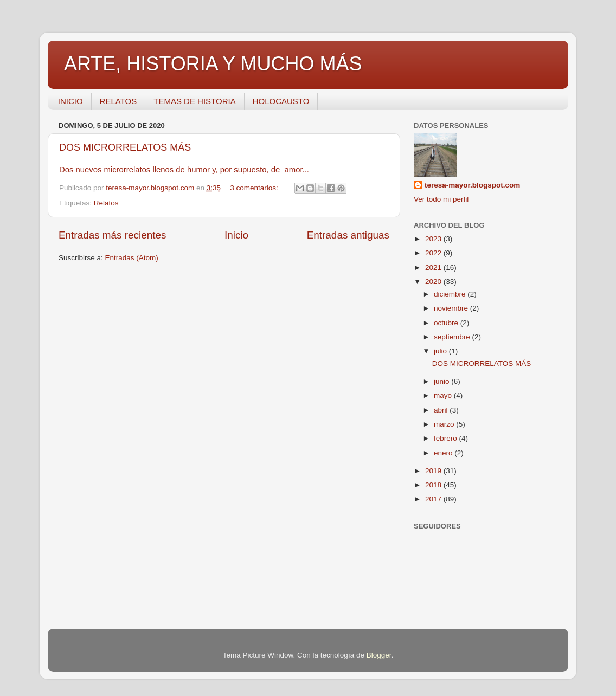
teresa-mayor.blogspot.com (472, 185)
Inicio (236, 235)
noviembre (452, 308)
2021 (434, 268)
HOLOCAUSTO (281, 101)
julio (441, 351)
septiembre (453, 337)
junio (442, 381)
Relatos (106, 203)
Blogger (379, 655)
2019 (434, 471)
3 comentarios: (255, 188)
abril (442, 410)
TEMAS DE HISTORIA (194, 101)
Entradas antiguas (348, 235)
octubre (447, 323)
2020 (434, 282)
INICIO (70, 101)
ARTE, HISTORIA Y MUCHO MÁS (213, 64)
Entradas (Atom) (132, 258)
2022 (434, 253)
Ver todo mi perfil (441, 199)
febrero (447, 438)
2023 (434, 239)
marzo (445, 424)
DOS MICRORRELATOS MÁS (125, 147)
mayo (444, 395)
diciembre (451, 294)
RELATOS (118, 101)
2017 (434, 499)
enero (444, 453)
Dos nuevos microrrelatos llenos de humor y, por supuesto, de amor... (185, 170)
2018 (434, 485)
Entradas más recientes (112, 235)
